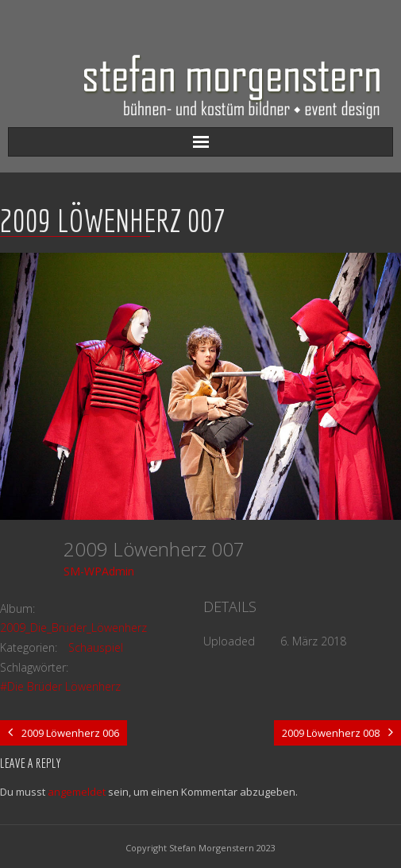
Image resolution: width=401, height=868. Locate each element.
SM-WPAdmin (99, 571)
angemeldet (77, 792)
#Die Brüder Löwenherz (60, 686)
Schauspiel (96, 647)
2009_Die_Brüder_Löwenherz (73, 628)
